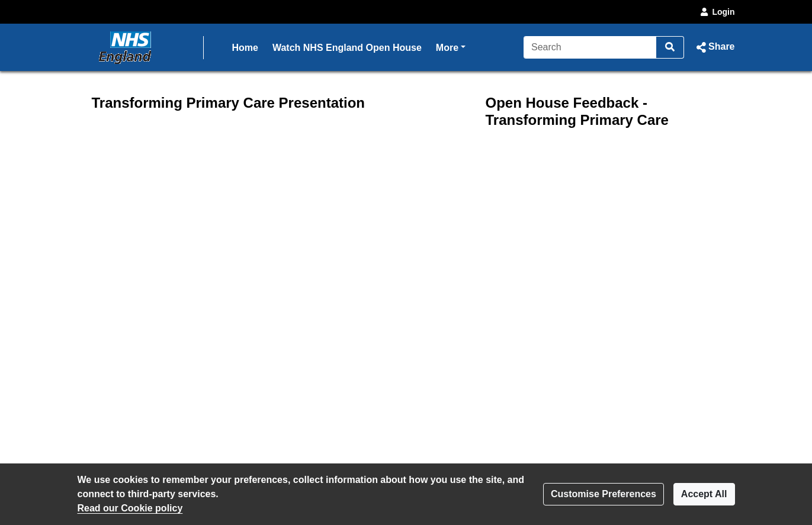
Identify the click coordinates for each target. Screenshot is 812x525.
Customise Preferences (604, 494)
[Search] (590, 47)
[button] (714, 47)
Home (245, 48)
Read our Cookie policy (130, 508)
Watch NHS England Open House (347, 48)
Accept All (704, 494)
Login (717, 12)
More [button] (451, 46)
